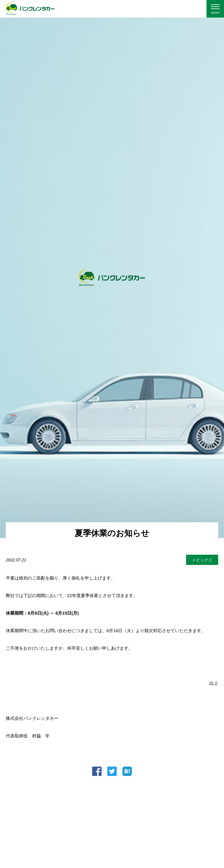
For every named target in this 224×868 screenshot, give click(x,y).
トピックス (202, 560)
